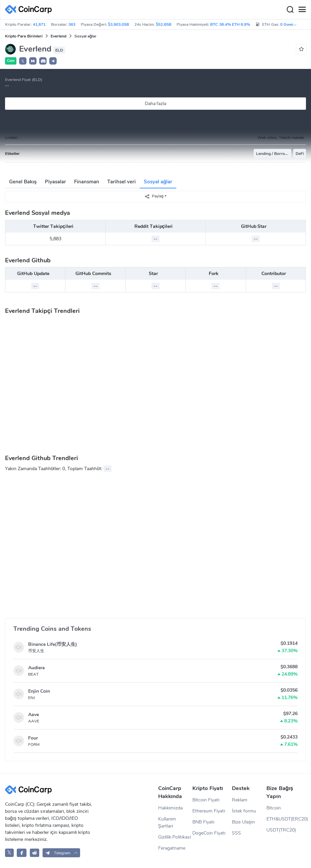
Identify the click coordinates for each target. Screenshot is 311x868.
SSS (236, 833)
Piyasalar (55, 182)
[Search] (290, 10)
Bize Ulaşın (243, 822)
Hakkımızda (171, 808)
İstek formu (244, 811)
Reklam (240, 800)
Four (33, 738)
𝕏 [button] (23, 61)
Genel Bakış (23, 182)
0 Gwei (289, 24)
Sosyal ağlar (158, 182)
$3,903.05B (118, 24)
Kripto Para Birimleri (24, 36)
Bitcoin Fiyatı (206, 800)
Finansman (87, 182)
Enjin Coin (39, 691)
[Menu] (302, 10)
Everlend (58, 36)
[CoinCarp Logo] (30, 10)
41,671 (39, 24)
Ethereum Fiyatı (209, 811)
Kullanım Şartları (167, 822)
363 (72, 24)
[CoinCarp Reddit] (35, 853)
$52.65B (164, 24)
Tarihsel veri (121, 182)
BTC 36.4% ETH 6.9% (230, 24)
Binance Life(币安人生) (53, 644)
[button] (33, 61)
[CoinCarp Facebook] (22, 853)
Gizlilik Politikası (175, 837)
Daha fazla (156, 104)
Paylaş (154, 196)
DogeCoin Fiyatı (209, 833)
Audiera (37, 668)
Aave (34, 715)
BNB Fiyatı (203, 822)
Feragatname (172, 848)
